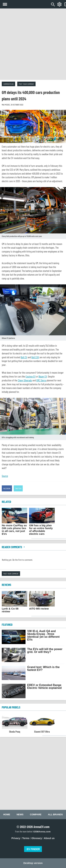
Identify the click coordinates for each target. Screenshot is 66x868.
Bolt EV (24, 357)
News (20, 814)
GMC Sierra (41, 380)
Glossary (37, 838)
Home (7, 814)
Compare (36, 814)
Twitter (18, 488)
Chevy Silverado (25, 380)
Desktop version (33, 863)
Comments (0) (8, 84)
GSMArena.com (42, 832)
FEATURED (7, 625)
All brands (55, 814)
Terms (26, 838)
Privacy (16, 838)
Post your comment (26, 84)
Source (5, 476)
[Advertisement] (33, 44)
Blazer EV (43, 376)
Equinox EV (31, 376)
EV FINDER (33, 849)
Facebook (7, 488)
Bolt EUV (35, 357)
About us (49, 838)
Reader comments (14, 547)
